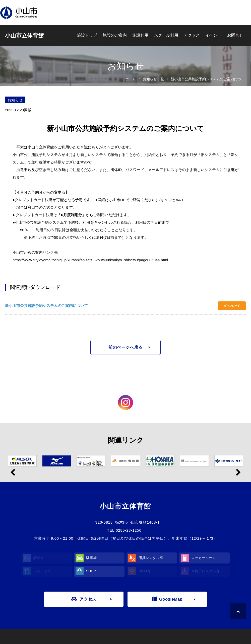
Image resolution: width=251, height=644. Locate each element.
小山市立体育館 (24, 35)
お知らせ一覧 (153, 79)
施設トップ (87, 35)
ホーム (131, 79)
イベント (213, 35)
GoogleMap (167, 599)
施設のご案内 (115, 35)
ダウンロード (232, 306)
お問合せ (235, 35)
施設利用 (140, 35)
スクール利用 (166, 35)
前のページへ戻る (125, 347)
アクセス (192, 35)
